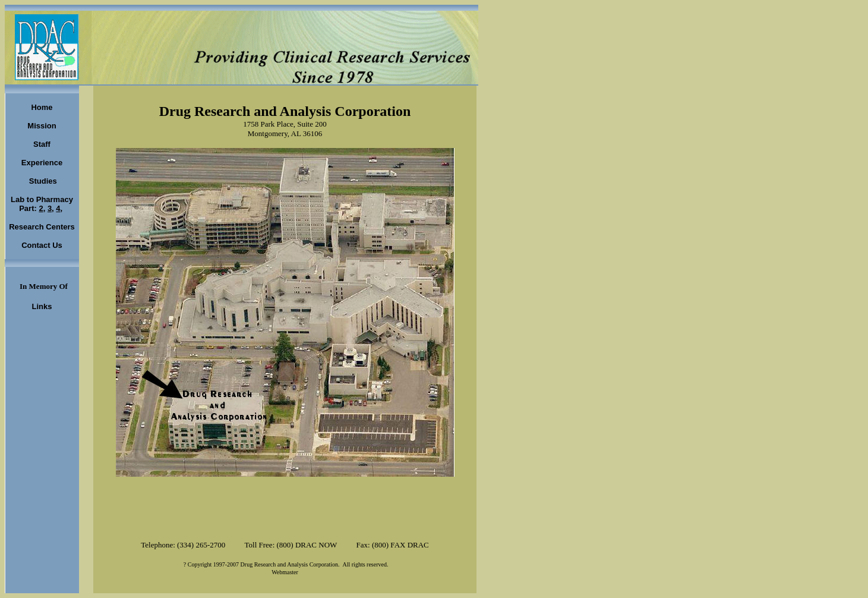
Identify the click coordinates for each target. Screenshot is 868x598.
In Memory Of (44, 286)
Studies (42, 181)
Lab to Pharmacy (42, 199)
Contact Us (42, 245)
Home (42, 107)
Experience (42, 163)
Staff (42, 144)
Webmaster (285, 572)
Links (42, 306)
